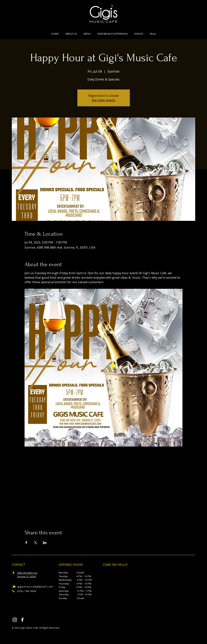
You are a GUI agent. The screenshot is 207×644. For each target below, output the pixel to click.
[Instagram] (15, 620)
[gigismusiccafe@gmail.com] (33, 587)
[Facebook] (22, 620)
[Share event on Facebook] (26, 543)
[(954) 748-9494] (31, 591)
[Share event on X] (35, 543)
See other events (103, 100)
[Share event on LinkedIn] (45, 543)
